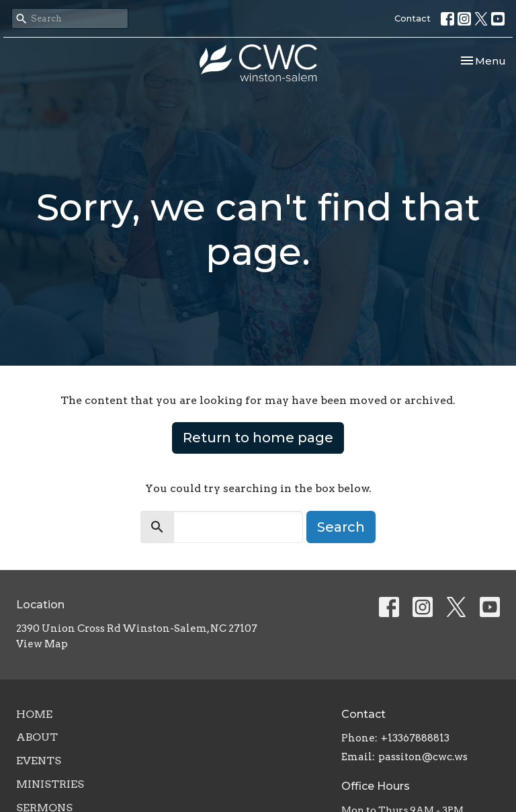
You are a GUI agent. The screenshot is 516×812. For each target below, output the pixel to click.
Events (39, 761)
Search (341, 527)
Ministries (50, 784)
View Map (42, 644)
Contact (413, 18)
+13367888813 (415, 738)
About (37, 737)
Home (34, 714)
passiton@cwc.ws (423, 757)
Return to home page (258, 438)
